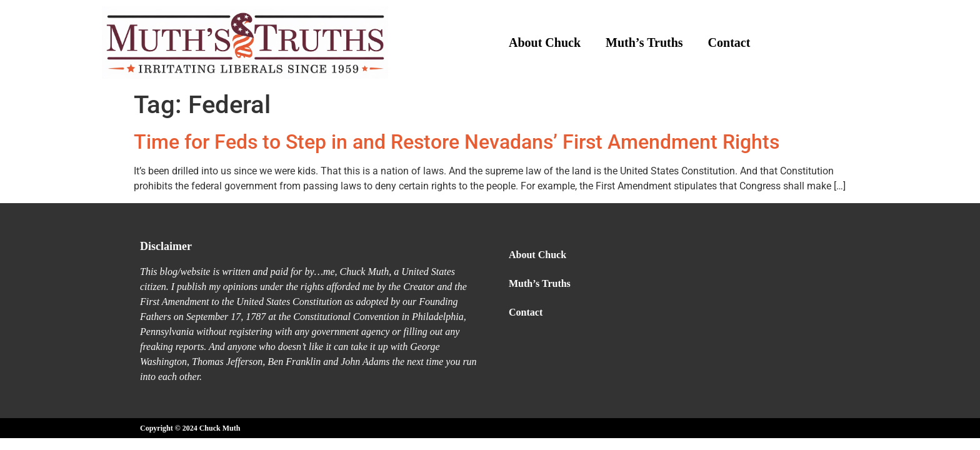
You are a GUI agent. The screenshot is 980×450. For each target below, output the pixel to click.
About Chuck (545, 42)
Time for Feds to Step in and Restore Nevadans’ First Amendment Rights (457, 142)
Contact (729, 42)
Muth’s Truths (644, 42)
